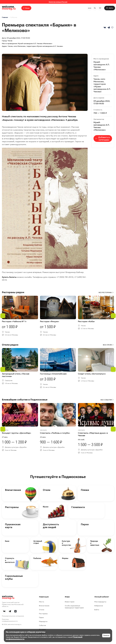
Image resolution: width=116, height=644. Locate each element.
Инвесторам (70, 602)
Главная (5, 17)
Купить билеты (9, 277)
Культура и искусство (66, 543)
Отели (47, 490)
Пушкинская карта (13, 526)
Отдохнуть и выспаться (10, 560)
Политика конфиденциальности (10, 620)
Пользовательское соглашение (13, 616)
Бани (7, 541)
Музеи (46, 507)
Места (41, 602)
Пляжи (85, 490)
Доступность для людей (51, 526)
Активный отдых (38, 542)
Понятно (106, 635)
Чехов (10, 41)
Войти (97, 610)
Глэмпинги (78, 507)
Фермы (65, 558)
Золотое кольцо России (58, 2)
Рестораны (12, 507)
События (14, 17)
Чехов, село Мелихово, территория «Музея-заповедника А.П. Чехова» (35, 46)
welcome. (8, 597)
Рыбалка (37, 558)
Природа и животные (95, 543)
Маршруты (43, 621)
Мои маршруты (100, 602)
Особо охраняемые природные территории (74, 607)
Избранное (99, 606)
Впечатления (13, 490)
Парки (85, 524)
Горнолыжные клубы (14, 577)
